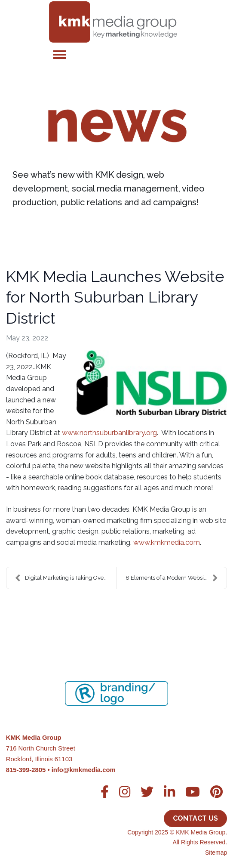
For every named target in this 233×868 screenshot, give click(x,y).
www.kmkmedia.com (167, 542)
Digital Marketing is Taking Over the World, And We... (66, 578)
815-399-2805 (26, 770)
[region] (117, 683)
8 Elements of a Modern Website (172, 578)
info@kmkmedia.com (84, 770)
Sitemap (216, 853)
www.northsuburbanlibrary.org (109, 433)
